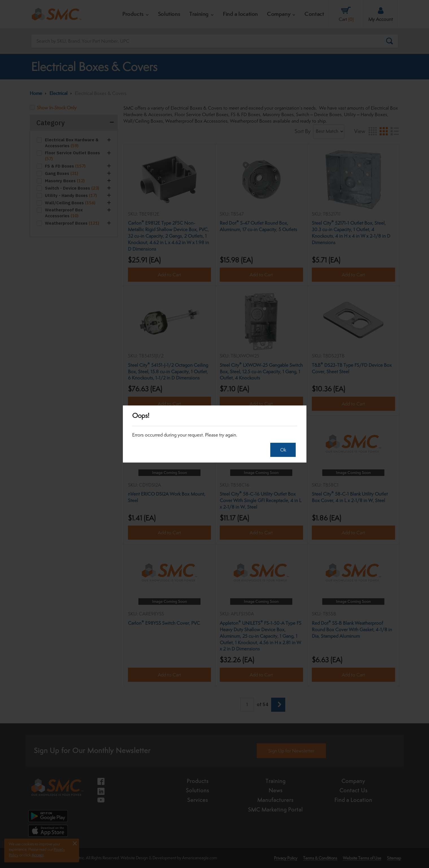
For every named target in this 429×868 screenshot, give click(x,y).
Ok (282, 450)
